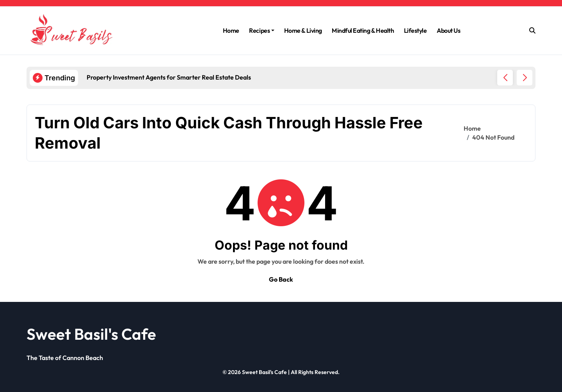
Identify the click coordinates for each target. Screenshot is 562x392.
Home (231, 30)
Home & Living (303, 30)
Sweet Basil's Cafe (91, 334)
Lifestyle (415, 30)
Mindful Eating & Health (363, 30)
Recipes (262, 30)
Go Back (281, 279)
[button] (525, 78)
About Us (448, 30)
